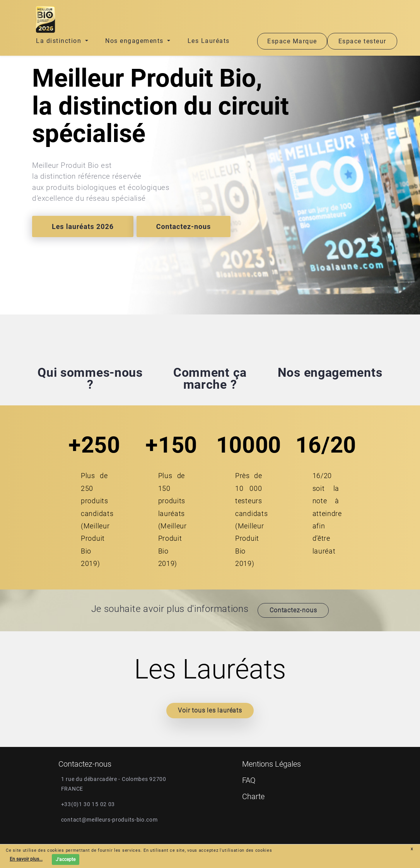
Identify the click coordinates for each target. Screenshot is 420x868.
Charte (253, 796)
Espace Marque (292, 41)
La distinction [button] (60, 41)
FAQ (249, 780)
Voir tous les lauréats (210, 710)
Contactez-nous (184, 226)
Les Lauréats (209, 41)
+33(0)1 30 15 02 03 (88, 804)
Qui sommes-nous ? (90, 378)
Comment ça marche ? (210, 378)
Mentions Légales (271, 764)
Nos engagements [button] (135, 41)
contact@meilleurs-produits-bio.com (109, 820)
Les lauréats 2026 (83, 226)
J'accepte (66, 859)
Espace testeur (362, 41)
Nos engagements (330, 372)
